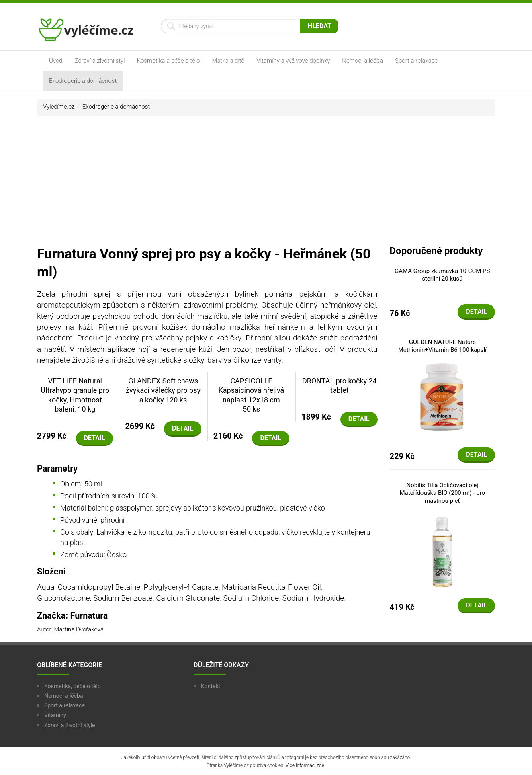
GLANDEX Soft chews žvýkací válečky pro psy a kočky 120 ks (163, 390)
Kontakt (211, 686)
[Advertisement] (266, 185)
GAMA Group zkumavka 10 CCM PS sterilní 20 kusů (442, 275)
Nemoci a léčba (362, 61)
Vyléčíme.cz (59, 107)
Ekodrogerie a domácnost (83, 81)
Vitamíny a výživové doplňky (293, 61)
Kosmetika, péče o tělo (73, 686)
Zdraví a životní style (70, 725)
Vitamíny (55, 715)
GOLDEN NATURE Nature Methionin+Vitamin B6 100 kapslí (442, 346)
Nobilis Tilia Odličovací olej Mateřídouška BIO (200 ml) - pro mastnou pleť (442, 493)
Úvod (56, 61)
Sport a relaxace (416, 61)
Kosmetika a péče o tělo (169, 61)
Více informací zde (305, 765)
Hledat (320, 26)
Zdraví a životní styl (100, 61)
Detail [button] (95, 438)
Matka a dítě (228, 61)
